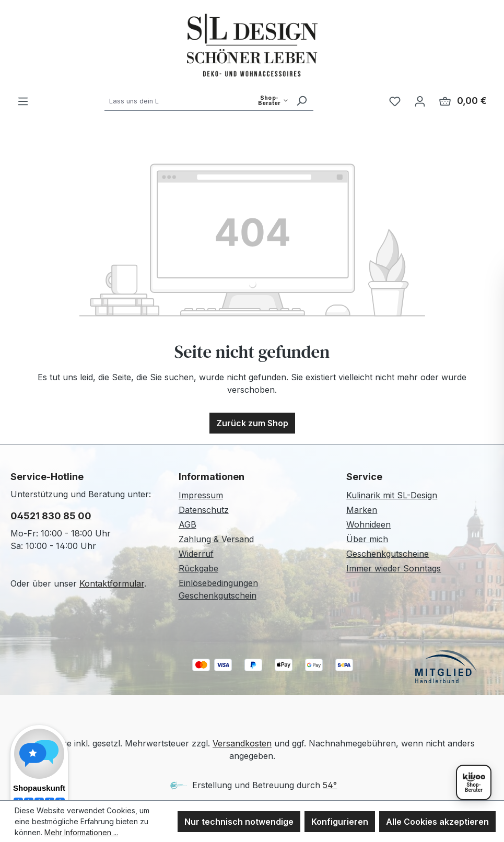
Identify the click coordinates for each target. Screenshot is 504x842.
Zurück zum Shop (252, 423)
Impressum (201, 495)
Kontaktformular (112, 583)
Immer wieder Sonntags (394, 568)
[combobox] (197, 101)
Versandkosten (242, 743)
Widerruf (196, 554)
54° (330, 785)
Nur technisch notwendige (239, 822)
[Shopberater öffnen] (474, 782)
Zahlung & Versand (216, 539)
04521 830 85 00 (51, 516)
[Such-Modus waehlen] (273, 101)
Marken (362, 510)
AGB (187, 524)
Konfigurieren (340, 822)
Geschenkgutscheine (388, 554)
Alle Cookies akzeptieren (437, 822)
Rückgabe (198, 568)
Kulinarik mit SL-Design (392, 495)
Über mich (367, 539)
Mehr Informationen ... (81, 832)
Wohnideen (368, 524)
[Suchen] (301, 101)
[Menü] (23, 101)
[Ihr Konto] (420, 101)
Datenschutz (204, 510)
